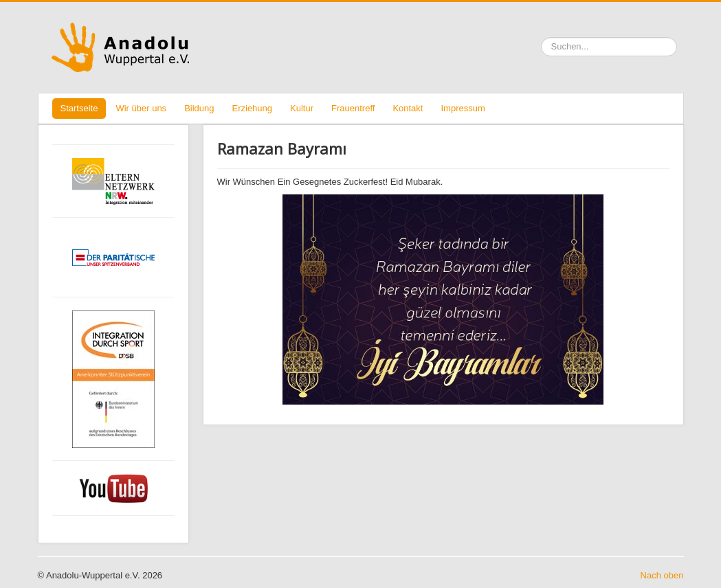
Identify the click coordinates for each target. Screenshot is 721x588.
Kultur (302, 108)
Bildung (199, 108)
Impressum (463, 108)
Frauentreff (353, 108)
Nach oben (662, 575)
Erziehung (253, 108)
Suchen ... (541, 37)
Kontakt (408, 108)
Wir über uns (141, 108)
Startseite (79, 108)
